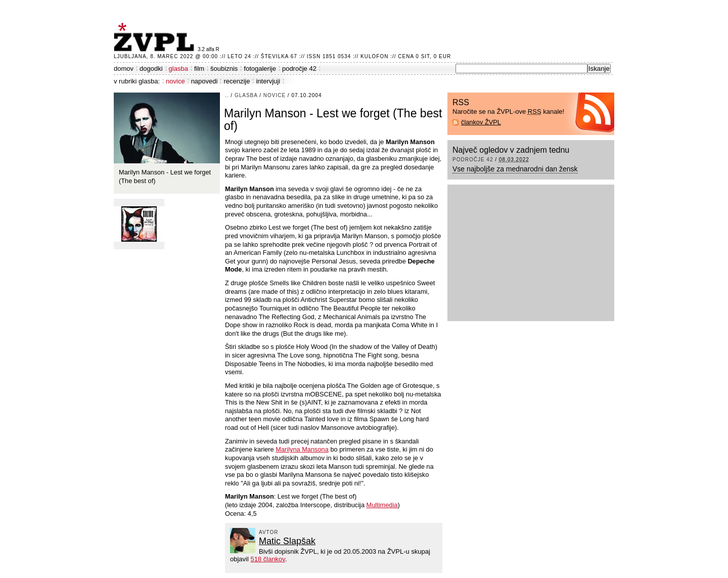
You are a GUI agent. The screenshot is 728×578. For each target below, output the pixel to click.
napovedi (204, 81)
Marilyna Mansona (302, 449)
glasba (178, 69)
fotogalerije (260, 69)
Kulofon (374, 56)
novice (175, 81)
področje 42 (299, 69)
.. (227, 95)
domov (124, 69)
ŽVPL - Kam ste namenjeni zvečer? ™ (156, 37)
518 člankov (267, 559)
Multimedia (382, 505)
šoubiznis (224, 69)
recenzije (237, 81)
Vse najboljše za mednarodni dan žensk (515, 169)
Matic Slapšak (287, 541)
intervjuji (268, 81)
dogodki (151, 69)
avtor (269, 532)
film (199, 69)
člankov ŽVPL (481, 122)
